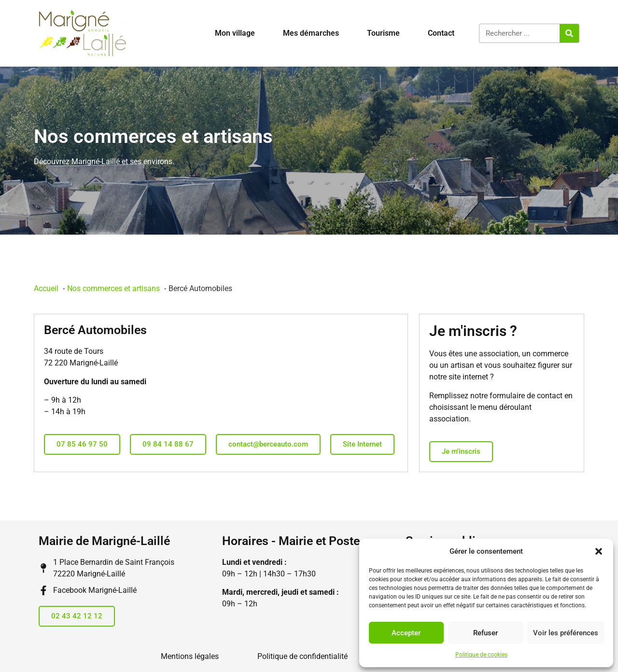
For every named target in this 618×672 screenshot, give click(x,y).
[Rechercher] (569, 33)
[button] (599, 551)
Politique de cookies (481, 655)
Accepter (406, 633)
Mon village (235, 33)
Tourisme (383, 33)
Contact (441, 33)
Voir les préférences (566, 633)
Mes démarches (311, 33)
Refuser (485, 633)
